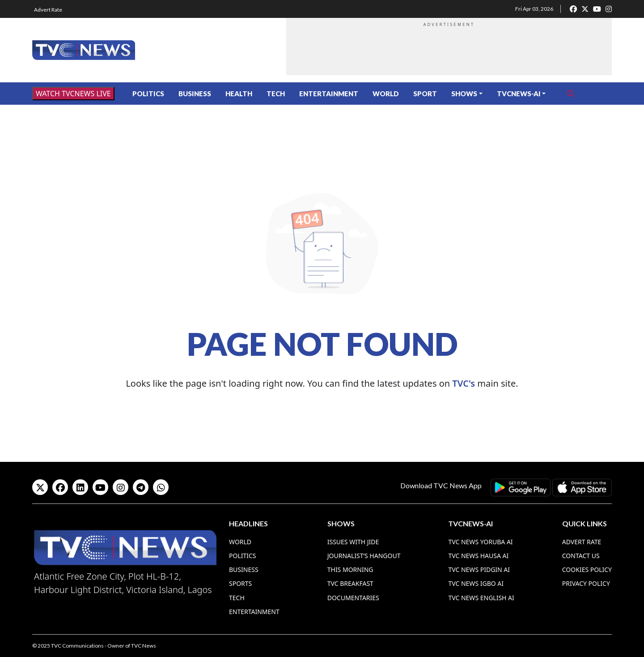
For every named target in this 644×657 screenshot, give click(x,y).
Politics (148, 94)
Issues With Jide (353, 542)
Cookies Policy (587, 570)
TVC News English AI (481, 598)
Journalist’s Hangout (364, 556)
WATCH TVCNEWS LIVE (73, 94)
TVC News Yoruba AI (480, 542)
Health (239, 94)
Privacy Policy (586, 583)
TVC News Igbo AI (476, 583)
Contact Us (581, 556)
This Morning (350, 570)
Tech (276, 94)
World (386, 94)
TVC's (464, 383)
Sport (425, 94)
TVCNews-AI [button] (519, 94)
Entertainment (329, 94)
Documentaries (353, 598)
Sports (240, 583)
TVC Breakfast (350, 583)
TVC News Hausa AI (478, 556)
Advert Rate (48, 10)
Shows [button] (464, 94)
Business (195, 94)
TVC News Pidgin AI (479, 570)
